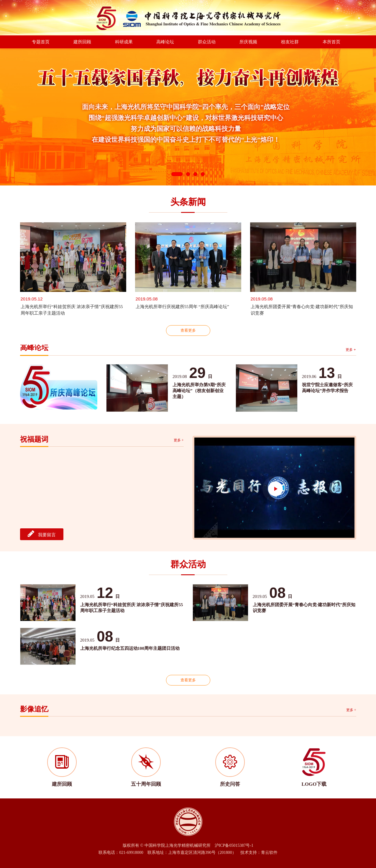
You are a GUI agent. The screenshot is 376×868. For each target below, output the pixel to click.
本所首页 (331, 42)
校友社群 (290, 42)
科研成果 (124, 42)
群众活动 (207, 42)
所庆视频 (248, 42)
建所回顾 (82, 42)
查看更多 (188, 330)
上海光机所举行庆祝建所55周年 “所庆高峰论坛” (182, 307)
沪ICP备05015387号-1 (234, 845)
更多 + (351, 350)
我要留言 (42, 534)
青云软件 (269, 853)
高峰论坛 (165, 42)
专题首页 (41, 42)
